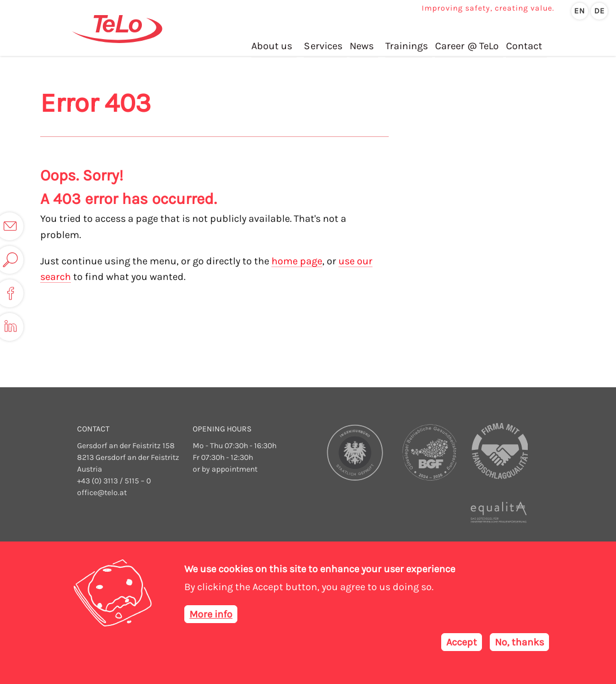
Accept (462, 642)
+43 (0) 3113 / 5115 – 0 (114, 481)
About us (273, 44)
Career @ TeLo (468, 44)
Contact (525, 44)
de (600, 11)
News (363, 44)
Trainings (408, 44)
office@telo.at (102, 493)
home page (297, 261)
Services (324, 44)
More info (211, 614)
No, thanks (519, 642)
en (580, 11)
